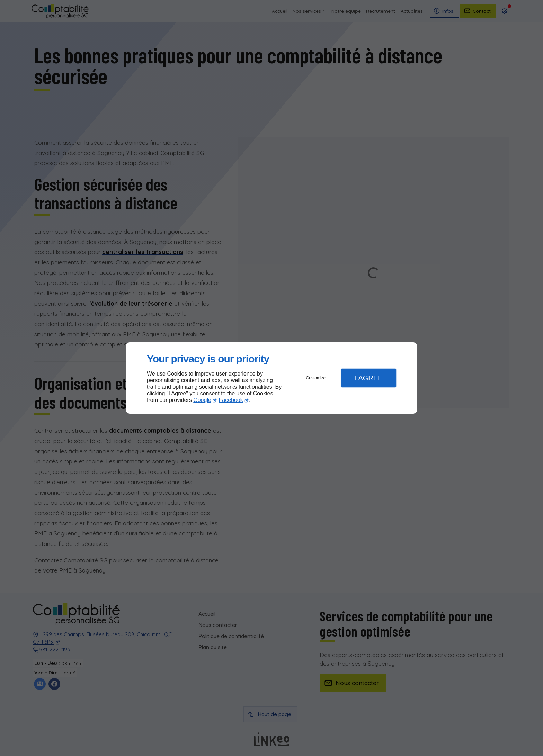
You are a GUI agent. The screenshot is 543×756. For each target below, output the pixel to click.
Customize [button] (316, 378)
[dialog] (271, 378)
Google (202, 400)
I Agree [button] (368, 378)
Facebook (231, 400)
